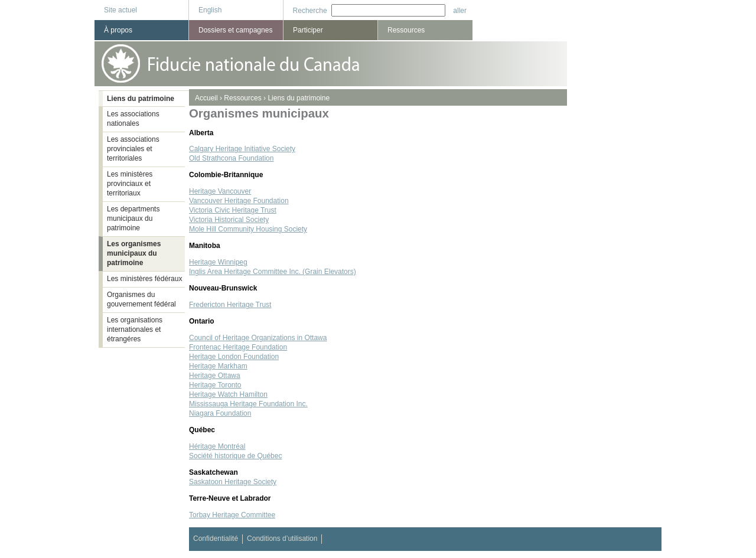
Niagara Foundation (220, 413)
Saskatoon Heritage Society (233, 482)
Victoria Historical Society (229, 220)
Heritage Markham (218, 366)
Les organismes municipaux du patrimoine (134, 253)
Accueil (206, 98)
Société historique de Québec (235, 456)
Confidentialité (216, 539)
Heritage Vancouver (220, 191)
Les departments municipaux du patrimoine (133, 218)
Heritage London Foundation (234, 357)
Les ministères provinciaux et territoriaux (130, 184)
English (210, 10)
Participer (308, 30)
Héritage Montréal (217, 446)
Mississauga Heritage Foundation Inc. (248, 404)
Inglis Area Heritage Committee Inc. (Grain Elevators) (273, 272)
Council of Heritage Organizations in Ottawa (258, 338)
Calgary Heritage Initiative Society (242, 149)
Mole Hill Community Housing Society (248, 229)
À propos (118, 30)
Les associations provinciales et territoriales (133, 149)
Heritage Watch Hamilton (228, 394)
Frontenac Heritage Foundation (238, 347)
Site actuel (120, 10)
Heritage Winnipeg (218, 262)
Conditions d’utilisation (282, 539)
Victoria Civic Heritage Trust (233, 210)
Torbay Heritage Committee (232, 515)
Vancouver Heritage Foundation (239, 201)
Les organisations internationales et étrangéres (135, 329)
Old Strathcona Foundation (231, 158)
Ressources (242, 98)
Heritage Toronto (215, 385)
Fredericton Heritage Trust (230, 305)
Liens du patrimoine (299, 98)
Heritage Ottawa (215, 376)
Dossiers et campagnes (235, 30)
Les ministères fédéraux (144, 279)
